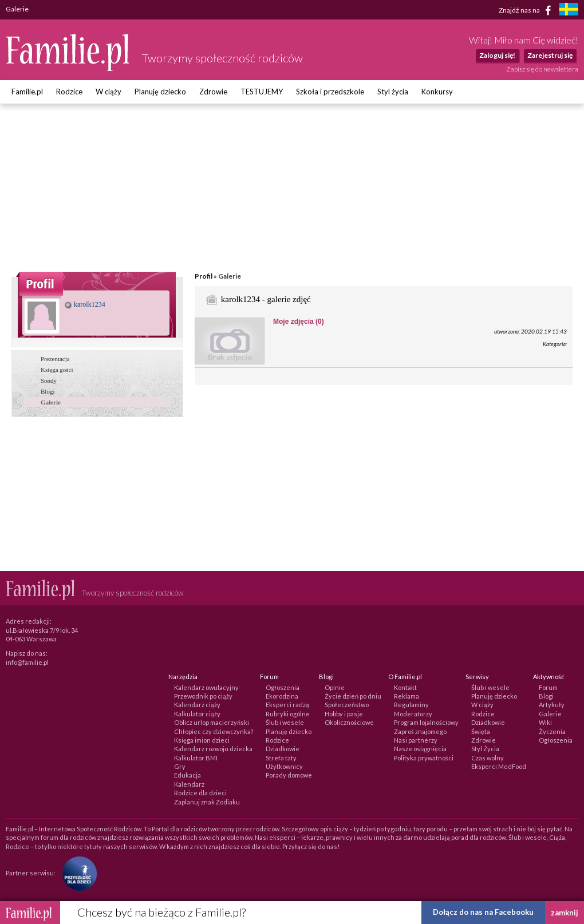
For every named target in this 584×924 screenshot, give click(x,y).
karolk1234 (85, 304)
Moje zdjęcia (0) (299, 322)
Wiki (545, 722)
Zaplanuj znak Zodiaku (207, 802)
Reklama (407, 696)
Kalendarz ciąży (197, 705)
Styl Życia (485, 749)
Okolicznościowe (349, 722)
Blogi (48, 391)
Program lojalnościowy (426, 722)
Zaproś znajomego (420, 731)
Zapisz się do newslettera (542, 69)
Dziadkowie (283, 749)
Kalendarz (189, 784)
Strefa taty (281, 758)
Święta (481, 731)
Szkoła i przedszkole (330, 92)
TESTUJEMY (262, 92)
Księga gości (57, 370)
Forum (548, 687)
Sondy (49, 380)
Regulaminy (411, 705)
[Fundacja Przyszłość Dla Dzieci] (77, 873)
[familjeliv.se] (569, 11)
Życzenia (552, 731)
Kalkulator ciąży (197, 714)
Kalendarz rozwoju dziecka (213, 749)
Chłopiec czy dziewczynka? (214, 731)
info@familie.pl (27, 662)
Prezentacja (55, 359)
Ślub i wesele (285, 722)
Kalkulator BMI (196, 758)
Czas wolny (488, 758)
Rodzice (69, 92)
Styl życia (393, 92)
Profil (204, 276)
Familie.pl (27, 92)
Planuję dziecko (160, 92)
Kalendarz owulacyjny (206, 687)
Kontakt (405, 687)
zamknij (565, 913)
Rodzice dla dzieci (200, 793)
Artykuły (552, 705)
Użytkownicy (284, 766)
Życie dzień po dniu (353, 696)
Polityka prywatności (424, 758)
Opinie (335, 687)
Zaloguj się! (497, 55)
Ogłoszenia (283, 687)
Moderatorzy (413, 714)
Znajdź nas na (527, 10)
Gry (180, 766)
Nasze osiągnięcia (420, 749)
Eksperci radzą (287, 705)
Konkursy (437, 92)
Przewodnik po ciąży (203, 696)
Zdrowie (213, 92)
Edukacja (188, 775)
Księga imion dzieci (202, 740)
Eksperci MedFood (499, 766)
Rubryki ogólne (288, 714)
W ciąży (108, 92)
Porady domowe (289, 775)
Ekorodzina (282, 696)
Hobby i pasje (344, 714)
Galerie (51, 402)
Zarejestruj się (550, 55)
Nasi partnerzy (416, 740)
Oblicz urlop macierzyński (212, 722)
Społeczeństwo (347, 705)
